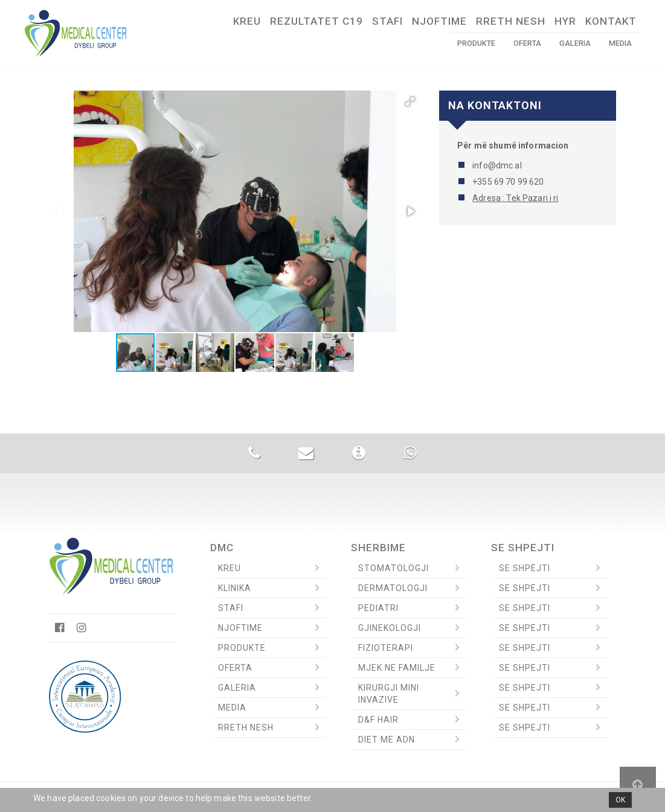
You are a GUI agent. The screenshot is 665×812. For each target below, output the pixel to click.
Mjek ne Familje (397, 668)
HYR (565, 21)
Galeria (575, 43)
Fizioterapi (386, 648)
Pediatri (378, 608)
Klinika (235, 588)
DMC (222, 548)
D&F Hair (378, 720)
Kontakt (611, 21)
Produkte (476, 43)
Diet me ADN (387, 740)
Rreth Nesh (511, 21)
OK (620, 800)
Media (620, 43)
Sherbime (378, 548)
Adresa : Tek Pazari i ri (515, 198)
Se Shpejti (523, 548)
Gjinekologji (390, 628)
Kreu (247, 21)
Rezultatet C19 (316, 21)
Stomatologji (394, 568)
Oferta (527, 43)
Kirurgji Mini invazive (389, 694)
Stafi (387, 21)
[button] (410, 101)
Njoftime (439, 21)
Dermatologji (393, 588)
